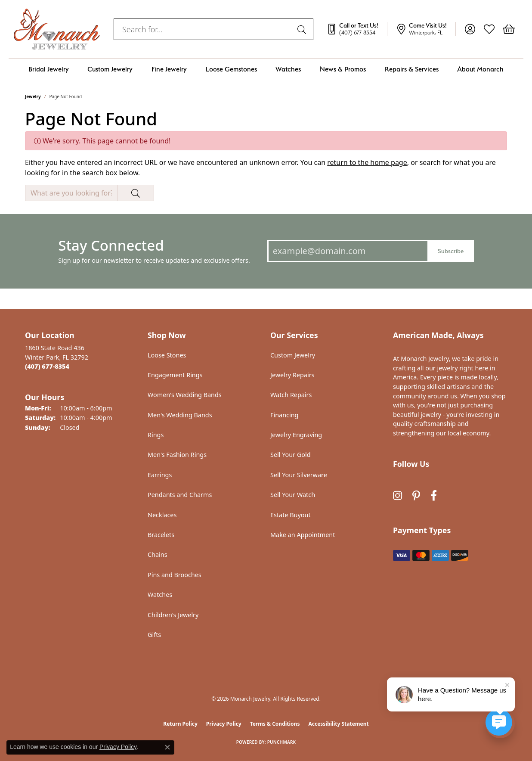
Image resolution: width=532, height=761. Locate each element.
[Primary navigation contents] (266, 69)
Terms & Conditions (275, 724)
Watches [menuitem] (160, 595)
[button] (470, 29)
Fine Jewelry (169, 69)
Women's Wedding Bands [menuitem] (185, 395)
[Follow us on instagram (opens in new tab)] (397, 495)
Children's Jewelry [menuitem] (173, 615)
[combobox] (204, 29)
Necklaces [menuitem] (162, 515)
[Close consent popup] (167, 747)
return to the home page (367, 162)
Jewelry (33, 96)
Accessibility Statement (338, 724)
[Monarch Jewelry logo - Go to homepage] (57, 29)
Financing (284, 415)
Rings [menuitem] (156, 435)
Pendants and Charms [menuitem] (180, 495)
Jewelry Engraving (296, 435)
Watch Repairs (291, 395)
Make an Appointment (303, 535)
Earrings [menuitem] (160, 475)
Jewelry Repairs (292, 375)
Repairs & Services (412, 69)
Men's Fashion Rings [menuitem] (177, 455)
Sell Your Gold (291, 455)
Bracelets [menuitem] (161, 535)
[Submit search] (303, 29)
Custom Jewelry (110, 69)
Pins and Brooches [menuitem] (175, 575)
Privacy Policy (224, 724)
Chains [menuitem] (158, 554)
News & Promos (343, 69)
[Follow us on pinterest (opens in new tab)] (416, 495)
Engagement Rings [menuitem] (175, 375)
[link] (357, 29)
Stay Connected (111, 245)
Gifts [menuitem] (154, 635)
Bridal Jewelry (49, 69)
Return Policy (180, 724)
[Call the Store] (47, 366)
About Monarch (480, 69)
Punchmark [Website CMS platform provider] (282, 742)
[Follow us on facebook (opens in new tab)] (434, 495)
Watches (288, 69)
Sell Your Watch (293, 495)
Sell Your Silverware (299, 475)
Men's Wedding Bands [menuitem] (180, 415)
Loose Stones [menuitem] (167, 355)
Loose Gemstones (231, 69)
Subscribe (451, 251)
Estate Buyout (291, 515)
